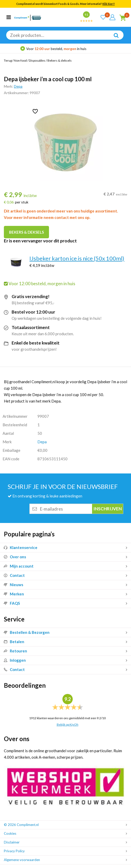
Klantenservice (21, 547)
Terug (8, 60)
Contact (14, 575)
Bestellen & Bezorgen (27, 632)
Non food (20, 60)
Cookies (10, 833)
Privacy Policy (14, 851)
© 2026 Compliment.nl (21, 825)
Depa (18, 86)
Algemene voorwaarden (22, 860)
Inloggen (15, 660)
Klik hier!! (109, 4)
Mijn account (19, 566)
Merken (14, 594)
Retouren (15, 651)
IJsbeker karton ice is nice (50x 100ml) (77, 258)
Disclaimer (12, 842)
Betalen (14, 642)
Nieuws (14, 585)
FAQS (12, 603)
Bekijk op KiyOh (68, 724)
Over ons (15, 557)
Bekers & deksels (60, 60)
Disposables (37, 60)
